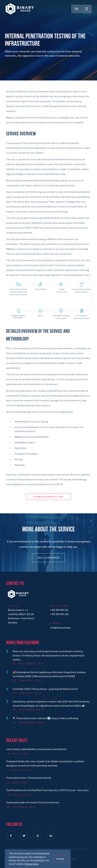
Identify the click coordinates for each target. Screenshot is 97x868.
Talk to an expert (48, 558)
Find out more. (32, 864)
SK (76, 9)
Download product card (49, 497)
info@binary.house (60, 628)
